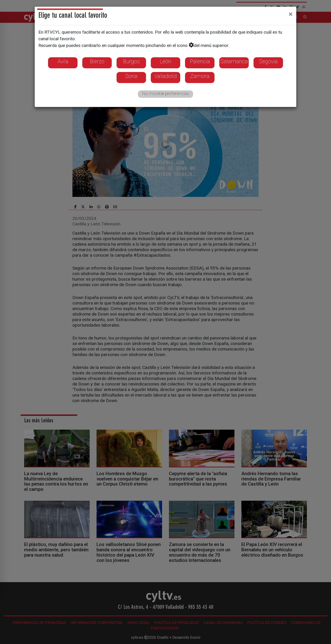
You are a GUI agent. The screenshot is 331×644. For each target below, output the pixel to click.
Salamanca (234, 61)
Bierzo (97, 61)
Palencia (200, 61)
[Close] (291, 14)
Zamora (200, 76)
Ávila (63, 61)
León (165, 61)
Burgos (131, 61)
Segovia (268, 61)
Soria (131, 76)
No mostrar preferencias (166, 93)
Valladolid (165, 76)
